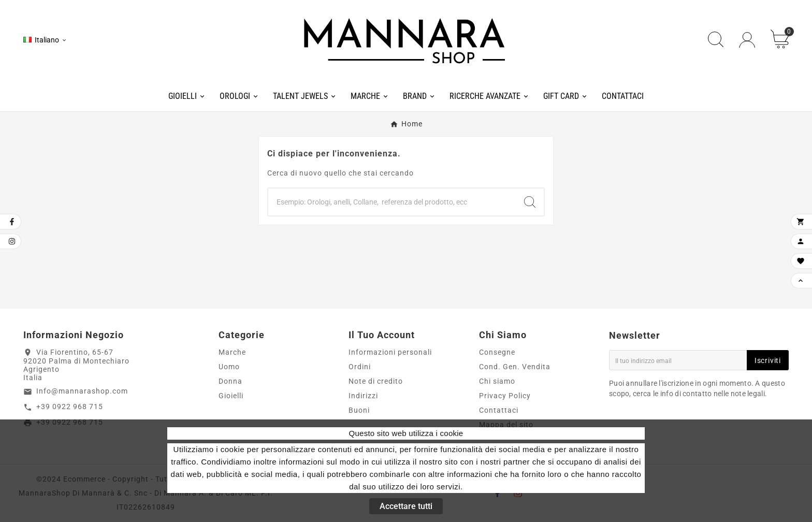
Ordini (360, 367)
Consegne (497, 352)
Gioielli (231, 396)
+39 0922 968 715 (70, 407)
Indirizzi (363, 396)
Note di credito (376, 381)
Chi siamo (497, 381)
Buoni (359, 410)
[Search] (530, 202)
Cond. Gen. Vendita (515, 367)
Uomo (229, 367)
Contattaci (499, 410)
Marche (232, 352)
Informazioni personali (390, 352)
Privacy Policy (505, 396)
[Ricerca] (392, 202)
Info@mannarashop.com (82, 391)
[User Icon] (747, 40)
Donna (230, 381)
